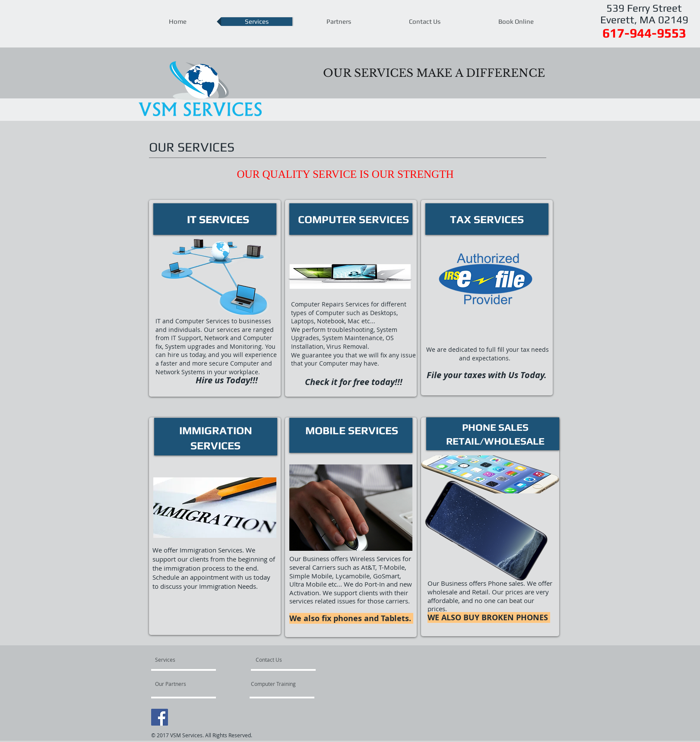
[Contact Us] (276, 660)
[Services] (180, 660)
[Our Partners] (178, 684)
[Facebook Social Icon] (160, 717)
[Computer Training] (282, 684)
